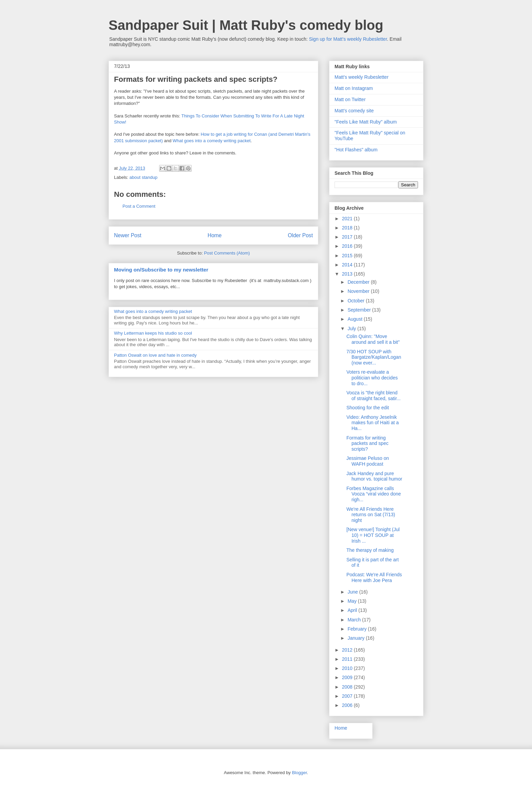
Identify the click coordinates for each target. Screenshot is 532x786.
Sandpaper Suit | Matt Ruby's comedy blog (246, 25)
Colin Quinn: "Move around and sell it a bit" (373, 339)
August (355, 319)
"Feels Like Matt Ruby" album (366, 122)
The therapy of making (370, 550)
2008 (348, 687)
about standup (144, 177)
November (359, 291)
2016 (348, 246)
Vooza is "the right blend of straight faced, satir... (374, 396)
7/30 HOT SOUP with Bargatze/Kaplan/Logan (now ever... (374, 357)
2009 (348, 677)
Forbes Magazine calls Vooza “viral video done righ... (374, 494)
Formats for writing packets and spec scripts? (367, 444)
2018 (348, 228)
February (358, 629)
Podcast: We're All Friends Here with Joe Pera (374, 577)
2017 (348, 237)
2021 (348, 219)
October (357, 301)
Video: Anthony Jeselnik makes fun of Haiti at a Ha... (373, 423)
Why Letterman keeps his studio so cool (153, 333)
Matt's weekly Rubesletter (362, 77)
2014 (348, 265)
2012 (348, 650)
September (360, 310)
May (353, 601)
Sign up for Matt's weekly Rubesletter (348, 39)
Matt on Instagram (354, 88)
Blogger (299, 773)
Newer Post (128, 235)
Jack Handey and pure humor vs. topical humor (374, 476)
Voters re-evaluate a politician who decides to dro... (372, 378)
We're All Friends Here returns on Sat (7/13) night (371, 515)
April (353, 610)
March (355, 620)
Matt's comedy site (354, 111)
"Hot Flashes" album (356, 150)
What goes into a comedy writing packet (212, 141)
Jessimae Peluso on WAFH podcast (368, 461)
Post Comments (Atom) (227, 253)
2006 (348, 705)
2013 (348, 274)
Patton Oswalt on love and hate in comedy (155, 355)
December (359, 282)
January (357, 638)
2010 (348, 668)
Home (215, 235)
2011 (348, 659)
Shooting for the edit (368, 408)
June (353, 592)
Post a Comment (139, 206)
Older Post (300, 235)
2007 (348, 696)
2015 (348, 256)
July (352, 329)
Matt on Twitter (350, 99)
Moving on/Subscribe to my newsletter (161, 270)
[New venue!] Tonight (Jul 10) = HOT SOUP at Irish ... (373, 535)
